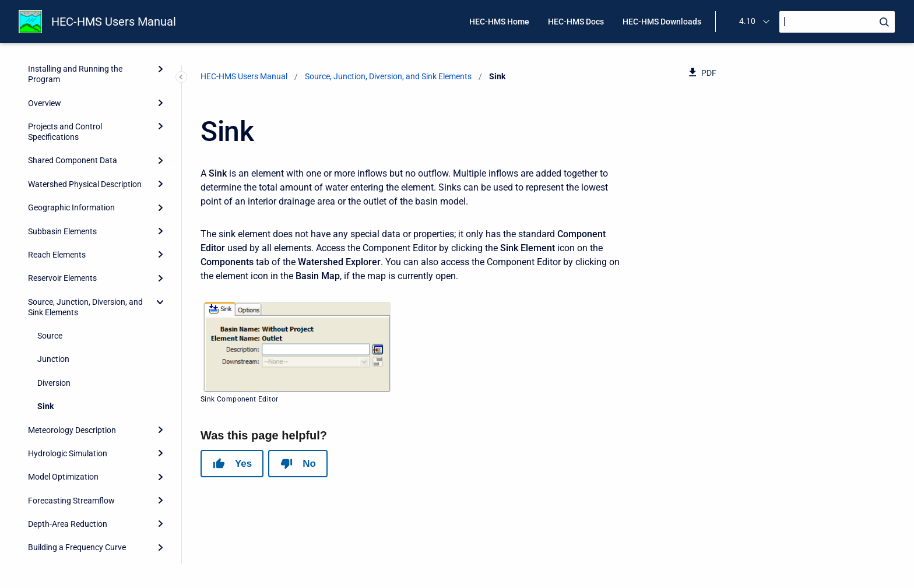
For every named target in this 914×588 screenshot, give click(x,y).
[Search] (837, 22)
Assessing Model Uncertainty (80, 340)
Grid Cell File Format (64, 481)
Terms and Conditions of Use (80, 529)
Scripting (44, 458)
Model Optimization (63, 246)
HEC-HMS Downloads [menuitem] (662, 22)
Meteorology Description (72, 199)
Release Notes (54, 552)
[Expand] (160, 199)
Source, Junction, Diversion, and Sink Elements (85, 76)
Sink (45, 175)
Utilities (41, 411)
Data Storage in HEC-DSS (73, 388)
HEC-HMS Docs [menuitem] (576, 22)
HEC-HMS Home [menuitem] (499, 22)
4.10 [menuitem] (747, 21)
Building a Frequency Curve (77, 316)
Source (50, 105)
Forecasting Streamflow (71, 270)
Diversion (54, 152)
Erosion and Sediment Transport (86, 364)
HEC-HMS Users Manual (114, 22)
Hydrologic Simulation (68, 223)
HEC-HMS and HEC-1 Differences (87, 505)
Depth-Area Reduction (68, 293)
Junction (53, 128)
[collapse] (160, 71)
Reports (42, 434)
